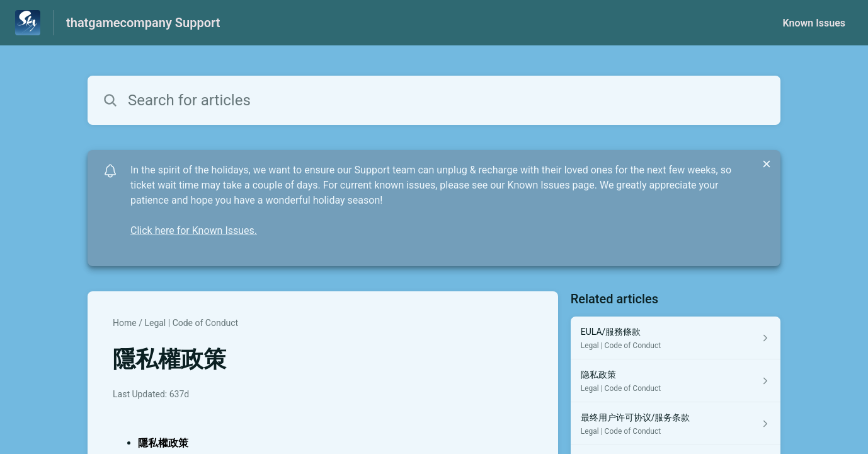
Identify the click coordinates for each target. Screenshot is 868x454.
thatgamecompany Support (143, 23)
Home (125, 323)
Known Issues (814, 23)
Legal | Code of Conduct (191, 323)
